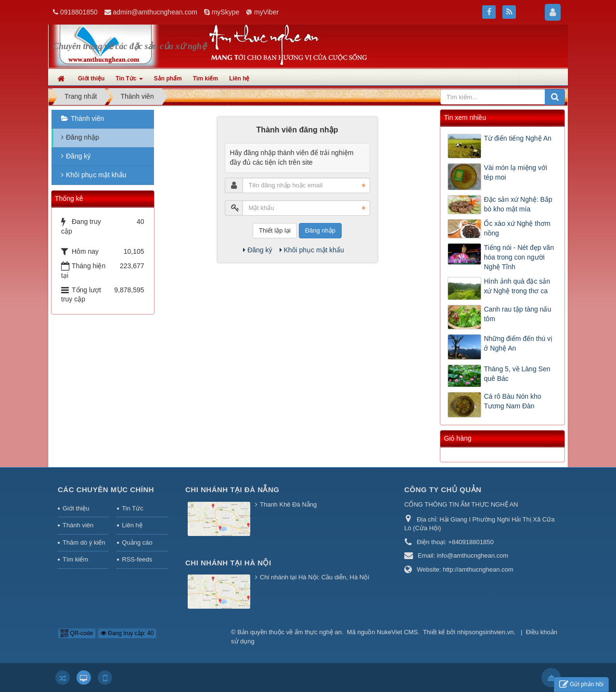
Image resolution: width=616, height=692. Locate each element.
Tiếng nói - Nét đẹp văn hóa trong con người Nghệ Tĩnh (519, 257)
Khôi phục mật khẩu (312, 250)
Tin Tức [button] (129, 81)
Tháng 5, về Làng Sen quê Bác (517, 374)
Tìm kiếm (75, 559)
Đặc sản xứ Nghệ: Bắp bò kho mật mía (518, 204)
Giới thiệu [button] (91, 78)
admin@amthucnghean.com (155, 12)
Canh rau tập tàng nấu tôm (517, 314)
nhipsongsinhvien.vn (486, 632)
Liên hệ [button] (239, 78)
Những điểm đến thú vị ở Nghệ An (518, 343)
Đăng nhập (320, 230)
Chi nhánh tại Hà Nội (228, 563)
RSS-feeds (137, 559)
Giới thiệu (76, 508)
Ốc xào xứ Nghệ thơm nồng (517, 228)
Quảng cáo (137, 542)
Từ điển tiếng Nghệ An (517, 138)
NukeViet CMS (397, 632)
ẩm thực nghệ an (318, 632)
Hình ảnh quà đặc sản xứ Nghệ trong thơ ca (517, 286)
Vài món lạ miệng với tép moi (515, 172)
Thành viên (87, 118)
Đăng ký (257, 250)
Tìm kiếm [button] (205, 78)
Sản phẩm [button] (168, 78)
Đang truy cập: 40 (127, 633)
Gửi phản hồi (581, 685)
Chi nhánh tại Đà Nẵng (232, 490)
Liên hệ (132, 525)
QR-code (77, 633)
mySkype (226, 12)
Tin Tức (132, 508)
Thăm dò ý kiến (84, 542)
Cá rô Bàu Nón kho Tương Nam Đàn (512, 401)
